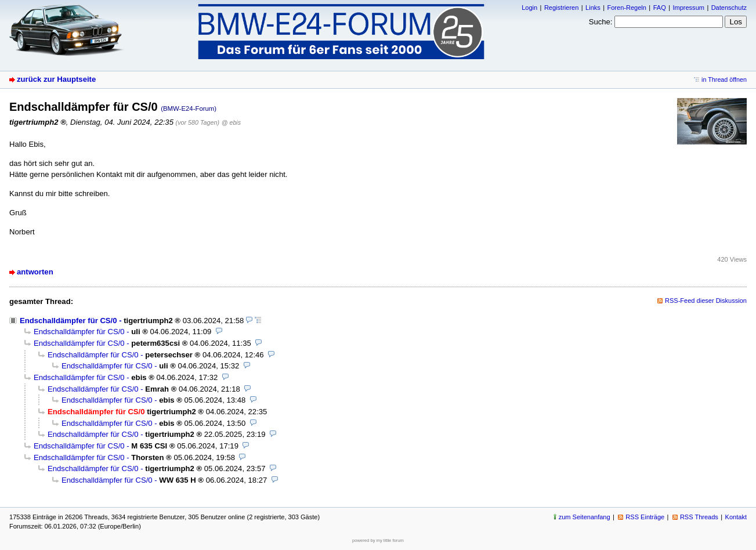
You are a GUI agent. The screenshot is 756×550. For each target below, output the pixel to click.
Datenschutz (729, 8)
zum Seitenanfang (585, 517)
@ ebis (231, 122)
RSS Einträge (645, 517)
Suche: (601, 22)
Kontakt (736, 517)
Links (593, 8)
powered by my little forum (378, 540)
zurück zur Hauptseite (56, 79)
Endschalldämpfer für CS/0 (68, 321)
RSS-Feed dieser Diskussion (706, 301)
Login (529, 8)
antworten (35, 272)
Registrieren (561, 8)
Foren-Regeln (627, 8)
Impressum (688, 8)
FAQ (660, 8)
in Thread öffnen (724, 79)
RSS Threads (699, 517)
